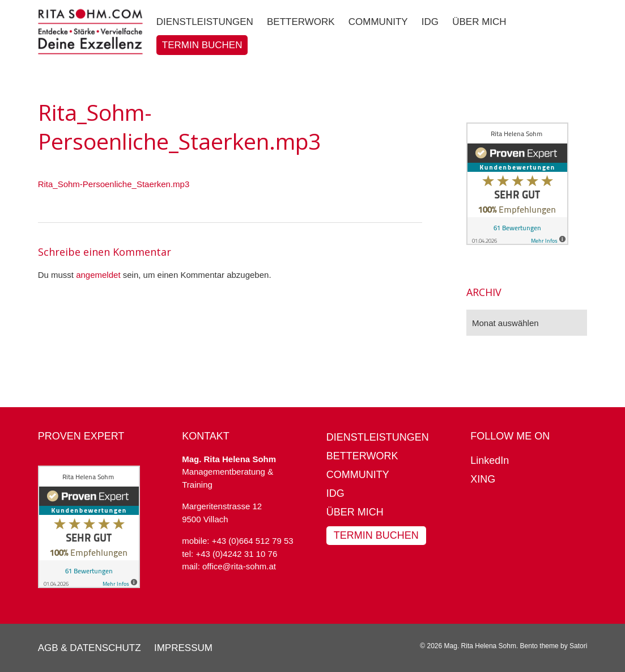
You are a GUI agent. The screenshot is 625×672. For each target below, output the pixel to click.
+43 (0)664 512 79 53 (253, 541)
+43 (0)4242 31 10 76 (236, 554)
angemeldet (98, 275)
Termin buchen (376, 535)
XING (483, 479)
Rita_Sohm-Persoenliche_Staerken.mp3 (114, 184)
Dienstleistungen (378, 437)
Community (358, 475)
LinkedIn (490, 460)
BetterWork (362, 456)
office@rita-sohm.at (239, 566)
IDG (335, 493)
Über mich (355, 512)
